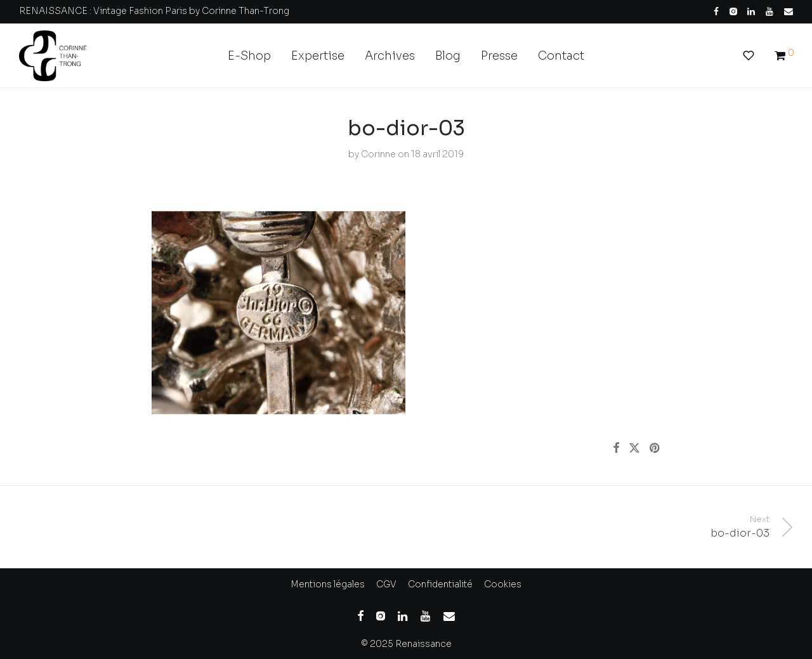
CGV (386, 584)
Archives (390, 56)
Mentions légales (328, 584)
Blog (448, 56)
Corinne (378, 154)
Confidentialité (440, 584)
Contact (561, 56)
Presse (499, 56)
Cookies (503, 584)
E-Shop (249, 56)
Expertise (318, 56)
